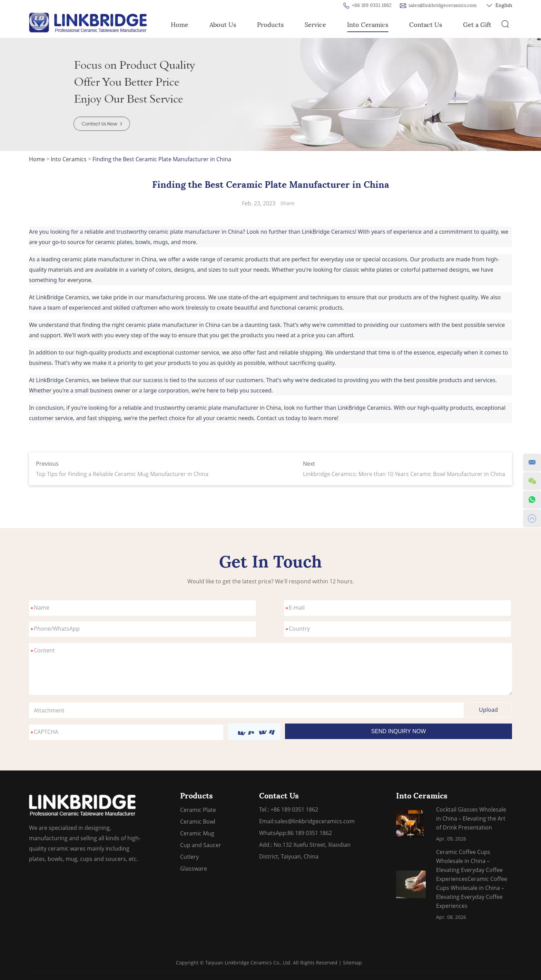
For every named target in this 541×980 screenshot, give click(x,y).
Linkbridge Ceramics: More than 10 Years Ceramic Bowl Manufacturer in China (404, 474)
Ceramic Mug (197, 833)
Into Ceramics (368, 25)
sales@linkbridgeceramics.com (443, 5)
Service (315, 25)
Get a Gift (477, 25)
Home (180, 25)
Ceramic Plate (198, 810)
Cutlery (189, 857)
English (499, 6)
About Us (223, 25)
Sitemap (352, 963)
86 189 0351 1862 (310, 833)
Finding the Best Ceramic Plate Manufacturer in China (162, 159)
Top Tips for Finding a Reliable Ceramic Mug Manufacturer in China (122, 474)
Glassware (194, 869)
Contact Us (426, 25)
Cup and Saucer (201, 845)
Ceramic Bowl (198, 822)
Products (270, 25)
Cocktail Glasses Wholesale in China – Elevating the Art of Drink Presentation (471, 818)
